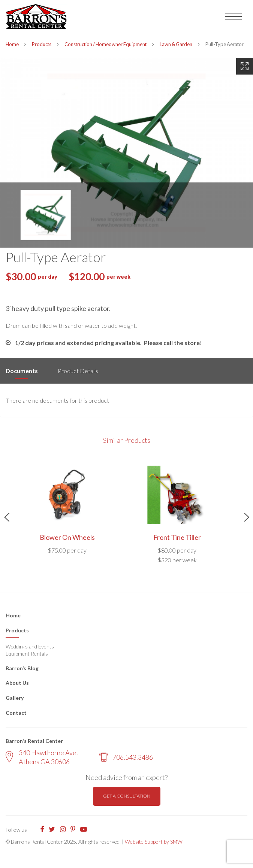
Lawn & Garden (176, 44)
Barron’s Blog (22, 668)
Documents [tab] (22, 371)
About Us (17, 683)
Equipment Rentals (27, 654)
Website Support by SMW (154, 842)
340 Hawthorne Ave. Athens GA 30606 (42, 757)
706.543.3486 (126, 757)
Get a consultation (127, 796)
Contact (16, 713)
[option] (126, 152)
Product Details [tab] (78, 371)
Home (12, 44)
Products (42, 44)
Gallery (15, 698)
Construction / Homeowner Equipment (106, 44)
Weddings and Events (30, 646)
